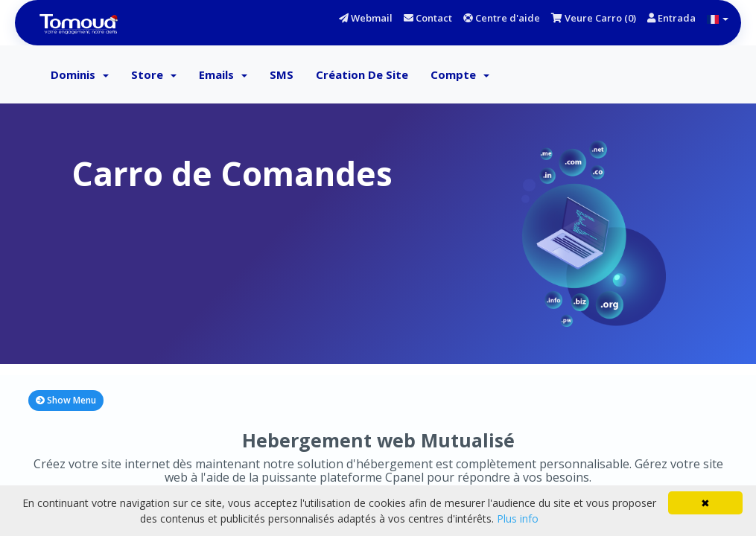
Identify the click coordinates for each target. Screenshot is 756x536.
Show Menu (66, 400)
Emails (223, 74)
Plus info (518, 519)
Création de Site (362, 74)
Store (154, 74)
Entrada (671, 18)
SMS (282, 74)
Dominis (80, 74)
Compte (460, 74)
